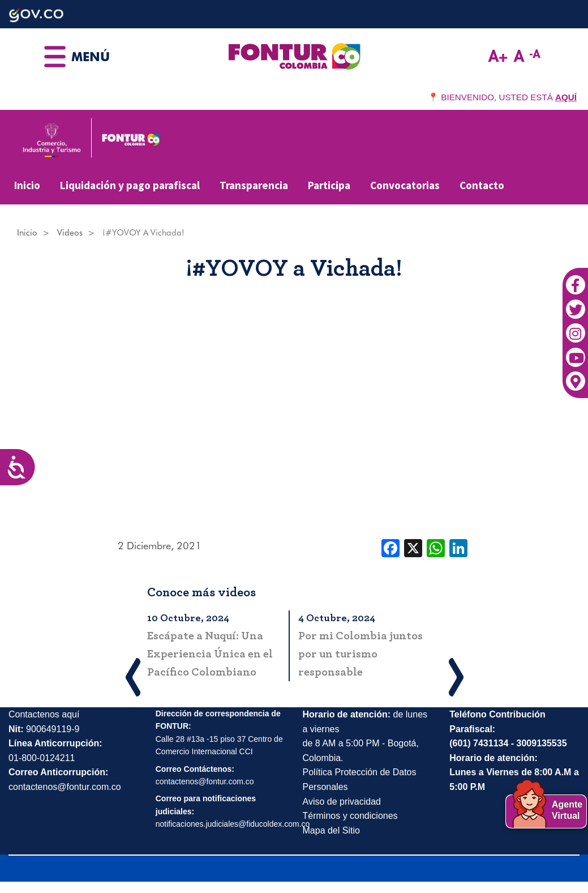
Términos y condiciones (350, 816)
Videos (70, 233)
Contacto (482, 185)
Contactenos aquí (44, 714)
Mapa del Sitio (331, 830)
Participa (329, 185)
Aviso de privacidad (342, 802)
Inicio (27, 185)
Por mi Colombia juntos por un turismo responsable (360, 654)
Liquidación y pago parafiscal (130, 185)
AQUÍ (566, 97)
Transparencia (254, 185)
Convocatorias (405, 185)
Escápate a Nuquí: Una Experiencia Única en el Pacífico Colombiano (210, 654)
